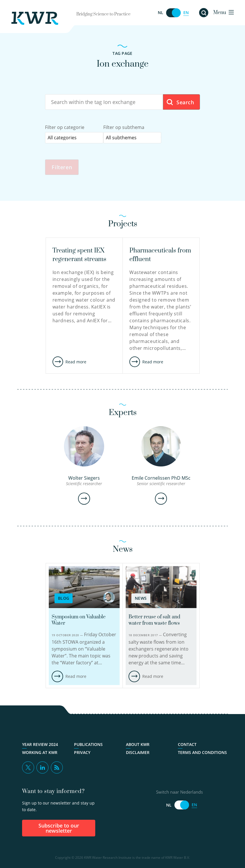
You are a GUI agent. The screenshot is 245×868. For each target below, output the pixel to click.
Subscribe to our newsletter (59, 828)
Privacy (82, 753)
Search (180, 102)
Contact (187, 744)
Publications (88, 744)
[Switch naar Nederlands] (173, 13)
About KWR (138, 744)
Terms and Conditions (202, 753)
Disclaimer (138, 753)
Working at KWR (40, 753)
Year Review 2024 (40, 744)
